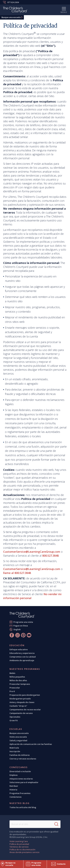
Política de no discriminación (22, 849)
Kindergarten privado (20, 699)
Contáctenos (15, 797)
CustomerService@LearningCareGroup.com (32, 552)
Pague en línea (21, 626)
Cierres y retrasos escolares (23, 759)
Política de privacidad (19, 844)
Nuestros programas (25, 669)
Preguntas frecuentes (20, 793)
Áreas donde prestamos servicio (24, 852)
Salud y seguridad (18, 740)
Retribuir (14, 786)
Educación (17, 645)
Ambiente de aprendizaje (22, 660)
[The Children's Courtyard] (15, 10)
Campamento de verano (21, 713)
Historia (13, 790)
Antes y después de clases (22, 702)
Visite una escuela (18, 737)
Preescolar (15, 688)
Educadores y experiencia (22, 653)
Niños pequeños (17, 677)
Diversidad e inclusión (20, 771)
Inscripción (15, 751)
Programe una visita (23, 622)
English (17, 629)
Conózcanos (19, 767)
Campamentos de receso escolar (25, 710)
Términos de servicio (19, 847)
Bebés (12, 673)
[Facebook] (12, 635)
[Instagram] (18, 635)
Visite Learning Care (19, 841)
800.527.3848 (50, 556)
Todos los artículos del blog (23, 807)
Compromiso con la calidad (23, 657)
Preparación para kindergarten (25, 695)
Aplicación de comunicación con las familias (31, 744)
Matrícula (14, 748)
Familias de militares (20, 755)
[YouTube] (29, 635)
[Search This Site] (35, 824)
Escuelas (16, 729)
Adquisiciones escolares (21, 779)
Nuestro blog (20, 803)
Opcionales (15, 717)
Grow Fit (14, 720)
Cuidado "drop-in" (18, 706)
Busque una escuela (11, 17)
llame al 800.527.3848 (17, 573)
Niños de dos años (18, 680)
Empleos (14, 775)
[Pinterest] (23, 635)
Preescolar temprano (20, 684)
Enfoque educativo (19, 649)
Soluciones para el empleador (24, 782)
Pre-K (12, 691)
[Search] (56, 824)
